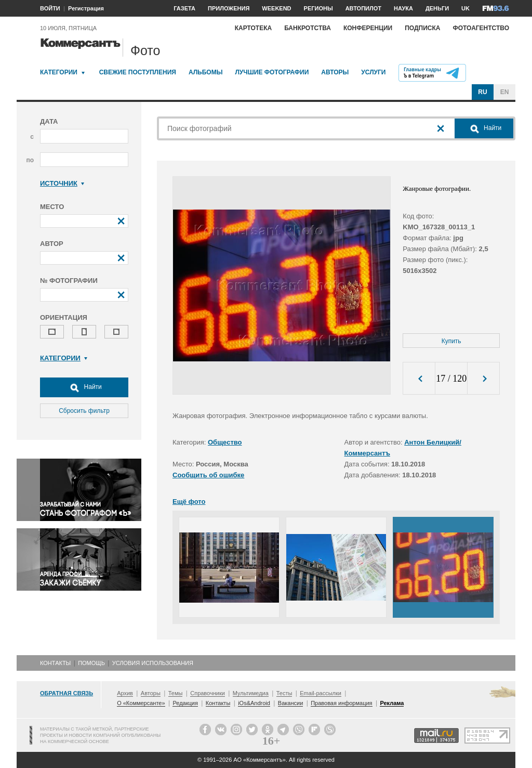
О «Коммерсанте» (141, 703)
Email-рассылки (321, 693)
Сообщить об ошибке (208, 475)
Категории (59, 72)
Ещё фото (189, 502)
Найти (84, 387)
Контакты (55, 663)
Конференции (368, 28)
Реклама (392, 703)
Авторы (335, 72)
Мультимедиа (251, 693)
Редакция (185, 703)
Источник (62, 183)
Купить (451, 341)
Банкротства (308, 28)
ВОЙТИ (50, 8)
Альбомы (206, 72)
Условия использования (153, 663)
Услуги (373, 72)
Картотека (254, 28)
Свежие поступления (138, 72)
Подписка (422, 28)
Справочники (208, 693)
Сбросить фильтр (84, 411)
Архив (125, 693)
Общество (225, 442)
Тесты (284, 693)
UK (465, 8)
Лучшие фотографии (272, 72)
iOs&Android (254, 703)
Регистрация (86, 8)
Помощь (91, 663)
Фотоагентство (481, 28)
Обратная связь (66, 693)
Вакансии (291, 703)
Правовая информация (341, 703)
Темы (176, 693)
